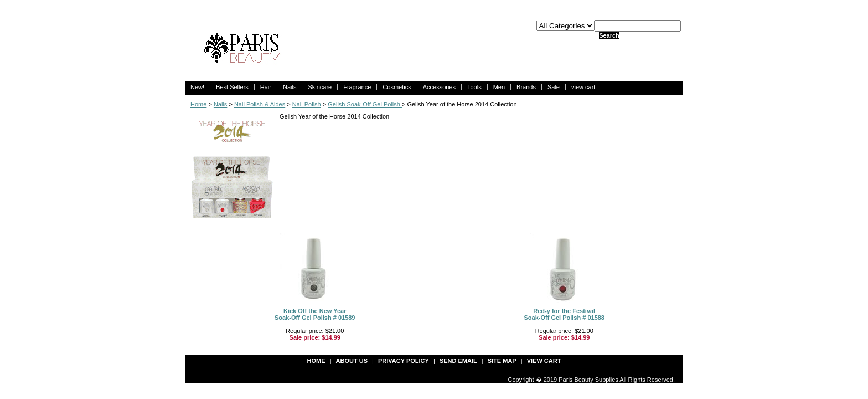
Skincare (320, 87)
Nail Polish (307, 104)
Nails (290, 87)
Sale (554, 87)
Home (198, 104)
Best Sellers (232, 87)
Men (499, 87)
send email (458, 361)
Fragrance (357, 87)
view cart (583, 87)
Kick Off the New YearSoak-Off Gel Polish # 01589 (315, 314)
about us (352, 361)
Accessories (439, 87)
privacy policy (404, 361)
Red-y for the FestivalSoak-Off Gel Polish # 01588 (564, 314)
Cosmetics (397, 87)
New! (197, 87)
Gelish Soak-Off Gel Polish (365, 104)
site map (502, 361)
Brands (526, 87)
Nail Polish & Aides (260, 104)
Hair (266, 87)
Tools (474, 87)
